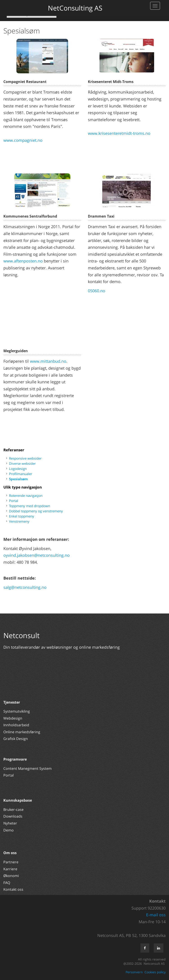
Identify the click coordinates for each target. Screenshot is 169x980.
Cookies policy (155, 972)
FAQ (7, 883)
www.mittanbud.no (48, 361)
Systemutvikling (17, 711)
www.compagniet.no (23, 140)
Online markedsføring (22, 732)
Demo (9, 830)
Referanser (14, 450)
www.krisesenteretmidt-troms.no (119, 133)
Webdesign (13, 718)
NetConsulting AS (75, 8)
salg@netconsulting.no (25, 587)
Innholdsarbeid (16, 725)
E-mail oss (156, 915)
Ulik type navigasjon (23, 487)
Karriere (10, 869)
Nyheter (11, 823)
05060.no (97, 291)
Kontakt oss (13, 889)
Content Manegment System (28, 768)
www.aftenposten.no (23, 261)
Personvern (134, 972)
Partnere (11, 862)
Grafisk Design (16, 739)
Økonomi (11, 876)
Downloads (13, 816)
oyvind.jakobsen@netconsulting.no (37, 555)
